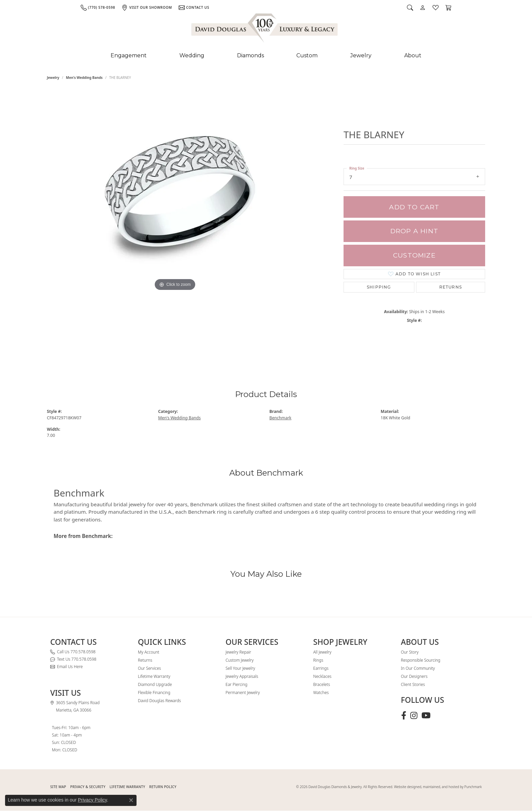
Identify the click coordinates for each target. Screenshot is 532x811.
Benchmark (280, 418)
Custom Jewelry (240, 660)
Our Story (410, 652)
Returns (451, 287)
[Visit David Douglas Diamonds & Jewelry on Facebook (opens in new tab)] (404, 716)
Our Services (149, 668)
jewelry (53, 78)
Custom (307, 55)
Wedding (192, 55)
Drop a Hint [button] (414, 231)
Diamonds (250, 55)
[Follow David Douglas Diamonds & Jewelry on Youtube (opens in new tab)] (426, 716)
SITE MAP (58, 787)
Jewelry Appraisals (242, 676)
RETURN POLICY (163, 787)
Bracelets (322, 684)
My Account (149, 652)
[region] (175, 225)
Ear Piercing (237, 684)
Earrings (321, 668)
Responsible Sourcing (421, 660)
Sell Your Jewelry (240, 668)
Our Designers (414, 676)
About (413, 55)
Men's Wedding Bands (84, 78)
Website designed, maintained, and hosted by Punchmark (438, 787)
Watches (321, 693)
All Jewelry (322, 652)
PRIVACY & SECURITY (88, 787)
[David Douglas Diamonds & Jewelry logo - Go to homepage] (265, 29)
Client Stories (413, 684)
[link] (98, 7)
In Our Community (418, 668)
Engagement (129, 55)
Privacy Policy (92, 800)
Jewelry (361, 55)
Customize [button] (414, 255)
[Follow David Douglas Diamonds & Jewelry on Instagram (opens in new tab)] (414, 716)
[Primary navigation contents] (266, 56)
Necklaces (322, 676)
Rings (318, 660)
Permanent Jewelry (243, 693)
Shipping (379, 287)
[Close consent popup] (131, 800)
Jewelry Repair (238, 652)
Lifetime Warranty (154, 676)
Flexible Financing (154, 693)
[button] (410, 7)
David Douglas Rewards (159, 701)
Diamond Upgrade (155, 684)
